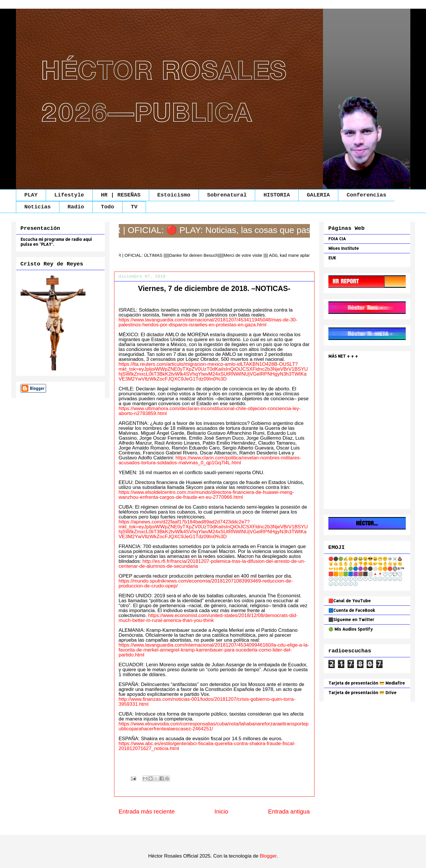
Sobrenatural (227, 195)
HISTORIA (277, 195)
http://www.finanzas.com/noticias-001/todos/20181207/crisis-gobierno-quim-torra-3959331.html (207, 702)
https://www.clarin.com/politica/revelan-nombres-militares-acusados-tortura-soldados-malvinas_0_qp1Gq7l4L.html (210, 460)
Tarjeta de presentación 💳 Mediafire (367, 683)
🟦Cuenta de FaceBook (352, 610)
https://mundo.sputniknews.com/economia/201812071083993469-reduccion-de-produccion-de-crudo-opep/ (206, 583)
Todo (107, 207)
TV (134, 207)
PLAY (31, 195)
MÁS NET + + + (344, 356)
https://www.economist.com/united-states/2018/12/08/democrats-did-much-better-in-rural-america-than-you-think (208, 618)
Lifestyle (69, 195)
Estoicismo (174, 195)
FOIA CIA (337, 239)
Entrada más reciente (147, 811)
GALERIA (318, 195)
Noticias (38, 207)
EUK (332, 258)
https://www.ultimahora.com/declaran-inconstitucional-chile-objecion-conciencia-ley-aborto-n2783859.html (210, 411)
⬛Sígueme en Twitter (351, 619)
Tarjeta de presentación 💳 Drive (362, 693)
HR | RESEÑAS (121, 195)
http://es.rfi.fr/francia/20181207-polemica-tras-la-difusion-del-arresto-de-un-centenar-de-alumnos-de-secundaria (212, 564)
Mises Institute (344, 248)
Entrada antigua (289, 811)
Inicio (222, 811)
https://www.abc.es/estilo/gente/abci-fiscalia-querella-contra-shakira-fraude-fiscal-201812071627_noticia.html (207, 746)
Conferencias (366, 195)
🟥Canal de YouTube (350, 601)
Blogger (268, 856)
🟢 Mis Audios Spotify (351, 629)
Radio (76, 207)
